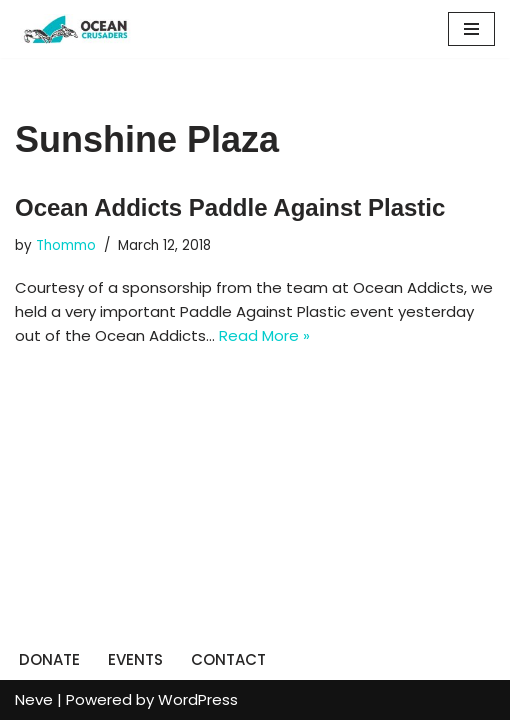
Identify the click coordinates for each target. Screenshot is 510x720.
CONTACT (228, 659)
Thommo (66, 245)
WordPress (198, 699)
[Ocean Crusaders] (75, 29)
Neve (34, 699)
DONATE (49, 659)
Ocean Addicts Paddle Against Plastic (230, 207)
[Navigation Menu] (471, 29)
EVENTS (135, 659)
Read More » (264, 335)
